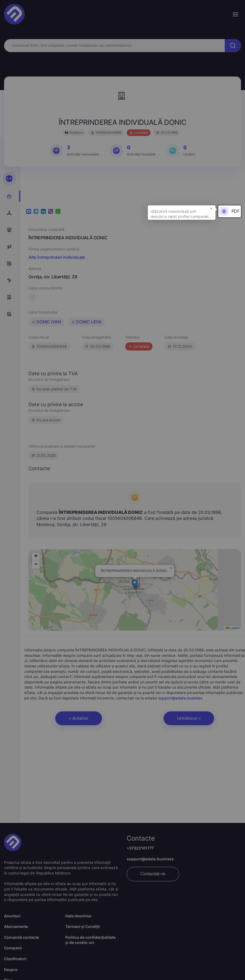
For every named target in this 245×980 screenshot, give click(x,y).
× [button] (211, 208)
